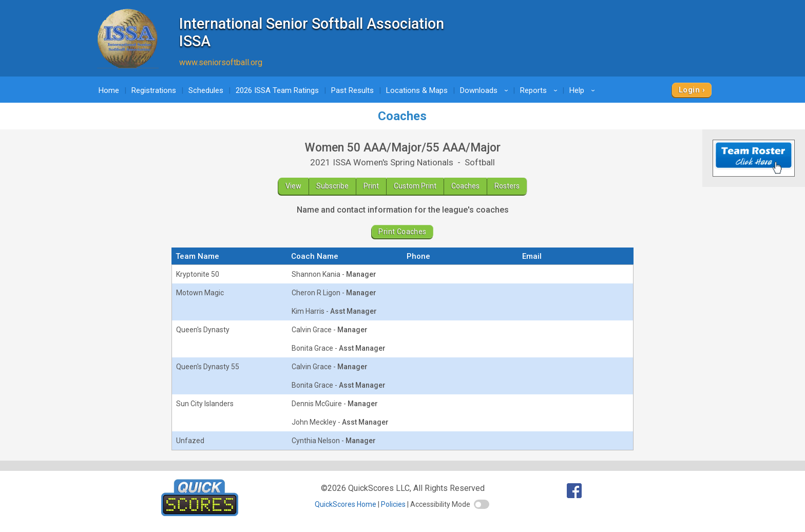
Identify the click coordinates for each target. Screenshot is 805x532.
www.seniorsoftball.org (221, 62)
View (293, 186)
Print (371, 186)
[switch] (482, 504)
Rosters (507, 186)
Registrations (154, 90)
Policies (393, 504)
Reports (540, 90)
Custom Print (415, 186)
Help (584, 90)
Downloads (486, 90)
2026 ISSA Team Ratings (277, 90)
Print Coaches (402, 232)
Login (689, 90)
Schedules (206, 90)
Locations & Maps (417, 90)
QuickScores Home (346, 504)
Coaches (465, 186)
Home (109, 90)
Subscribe (332, 186)
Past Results (352, 90)
